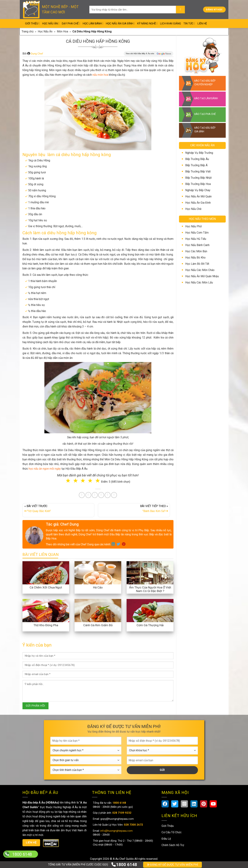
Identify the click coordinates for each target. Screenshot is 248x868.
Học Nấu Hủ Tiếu (196, 239)
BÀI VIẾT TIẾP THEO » (134, 509)
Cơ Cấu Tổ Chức (172, 832)
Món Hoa (62, 31)
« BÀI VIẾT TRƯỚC (58, 509)
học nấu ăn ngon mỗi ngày (45, 469)
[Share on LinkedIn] (101, 495)
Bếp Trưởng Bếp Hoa (198, 184)
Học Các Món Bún (196, 251)
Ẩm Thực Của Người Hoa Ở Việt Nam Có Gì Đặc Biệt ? (150, 589)
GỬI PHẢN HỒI (35, 706)
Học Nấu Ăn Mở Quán (198, 196)
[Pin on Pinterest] (95, 495)
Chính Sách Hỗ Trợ (173, 845)
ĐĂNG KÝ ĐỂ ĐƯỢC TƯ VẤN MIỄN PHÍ (172, 865)
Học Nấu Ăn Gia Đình (120, 23)
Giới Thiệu (32, 23)
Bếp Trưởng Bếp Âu (197, 159)
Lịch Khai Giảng (171, 24)
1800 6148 (124, 865)
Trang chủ (28, 31)
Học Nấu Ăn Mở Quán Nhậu (202, 276)
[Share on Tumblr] (108, 495)
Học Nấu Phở (193, 226)
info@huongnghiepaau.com (116, 831)
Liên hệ (31, 843)
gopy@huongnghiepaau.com (117, 819)
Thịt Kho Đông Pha (46, 625)
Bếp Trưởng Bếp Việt (198, 171)
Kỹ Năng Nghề (147, 23)
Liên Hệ (202, 24)
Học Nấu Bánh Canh (197, 245)
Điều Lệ (166, 839)
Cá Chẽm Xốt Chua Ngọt (46, 587)
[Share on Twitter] (88, 495)
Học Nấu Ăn (51, 23)
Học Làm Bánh (93, 23)
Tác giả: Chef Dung (62, 524)
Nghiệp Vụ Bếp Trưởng (199, 153)
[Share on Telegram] (114, 495)
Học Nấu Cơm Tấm (197, 233)
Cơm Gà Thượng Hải (150, 625)
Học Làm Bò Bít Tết (197, 264)
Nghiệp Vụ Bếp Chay (198, 190)
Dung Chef (37, 54)
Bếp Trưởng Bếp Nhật (198, 178)
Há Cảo (98, 587)
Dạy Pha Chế (71, 23)
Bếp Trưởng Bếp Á (196, 165)
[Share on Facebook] (82, 495)
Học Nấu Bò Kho (195, 258)
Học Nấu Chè (193, 209)
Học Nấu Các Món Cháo (200, 270)
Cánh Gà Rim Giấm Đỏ (98, 625)
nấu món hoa (100, 75)
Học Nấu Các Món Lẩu (199, 282)
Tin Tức (189, 23)
